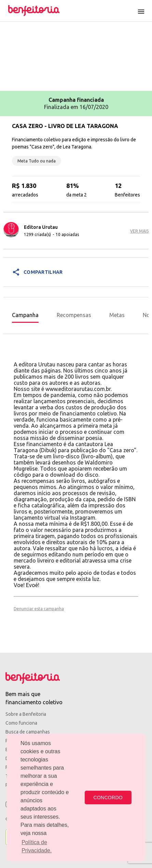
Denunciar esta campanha (39, 609)
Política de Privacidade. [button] (37, 846)
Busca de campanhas (28, 732)
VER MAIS (139, 231)
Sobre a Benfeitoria (26, 714)
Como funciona (21, 723)
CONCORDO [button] (108, 798)
